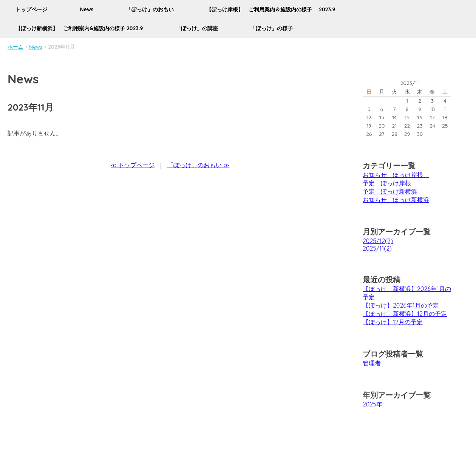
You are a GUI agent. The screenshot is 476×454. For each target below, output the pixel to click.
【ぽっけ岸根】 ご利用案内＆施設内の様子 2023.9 (271, 9)
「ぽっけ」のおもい (150, 9)
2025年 (372, 404)
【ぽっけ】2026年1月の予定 (401, 305)
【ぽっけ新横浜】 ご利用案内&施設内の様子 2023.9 (79, 28)
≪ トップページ (133, 165)
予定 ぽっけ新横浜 (390, 191)
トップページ (31, 9)
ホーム (15, 47)
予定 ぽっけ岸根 (387, 183)
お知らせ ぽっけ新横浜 (396, 200)
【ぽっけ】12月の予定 (393, 322)
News (87, 9)
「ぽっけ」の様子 (272, 28)
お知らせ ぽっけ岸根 (396, 175)
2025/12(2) (378, 241)
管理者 (372, 363)
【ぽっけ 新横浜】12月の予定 (405, 314)
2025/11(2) (377, 248)
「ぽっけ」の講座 (197, 28)
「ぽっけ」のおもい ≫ (198, 165)
